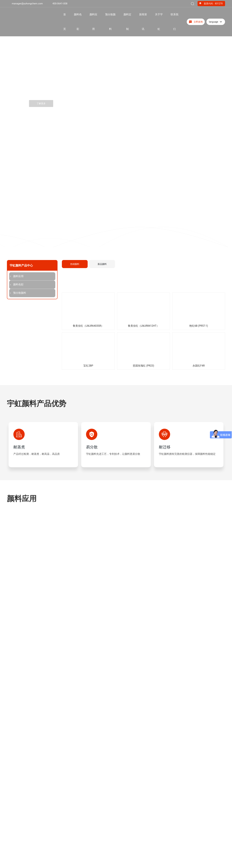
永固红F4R (199, 366)
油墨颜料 (123, 862)
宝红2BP (88, 366)
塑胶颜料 (123, 867)
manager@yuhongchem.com (27, 4)
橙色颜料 (88, 867)
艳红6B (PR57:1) (199, 326)
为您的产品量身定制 (189, 653)
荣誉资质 (18, 632)
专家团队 (180, 693)
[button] (29, 144)
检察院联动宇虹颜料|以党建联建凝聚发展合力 (142, 770)
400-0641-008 (60, 4)
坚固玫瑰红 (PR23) (143, 366)
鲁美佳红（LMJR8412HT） (143, 326)
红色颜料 (88, 862)
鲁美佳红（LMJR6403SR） (88, 326)
